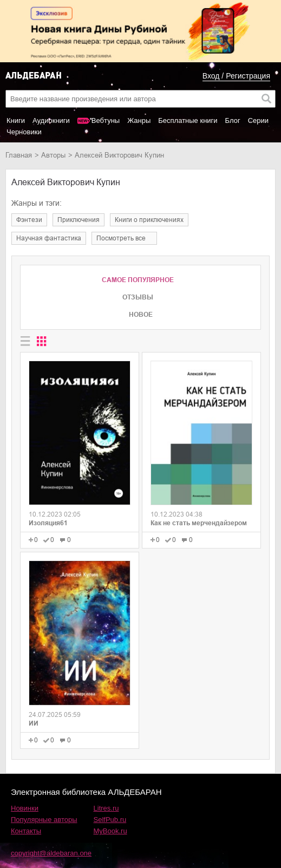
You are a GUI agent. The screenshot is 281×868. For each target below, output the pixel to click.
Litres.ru (106, 808)
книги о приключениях (149, 220)
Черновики (24, 132)
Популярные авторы (44, 820)
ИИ (34, 723)
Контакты (26, 831)
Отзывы (138, 297)
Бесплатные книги (188, 120)
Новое (141, 315)
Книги (16, 120)
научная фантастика (49, 238)
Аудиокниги (51, 120)
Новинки (25, 808)
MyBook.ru (110, 831)
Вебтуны (106, 120)
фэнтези (29, 220)
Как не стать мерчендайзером (199, 523)
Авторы (53, 155)
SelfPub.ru (110, 820)
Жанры (139, 120)
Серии (258, 120)
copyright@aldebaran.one (51, 853)
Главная (19, 155)
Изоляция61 (48, 523)
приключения (79, 220)
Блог (233, 120)
